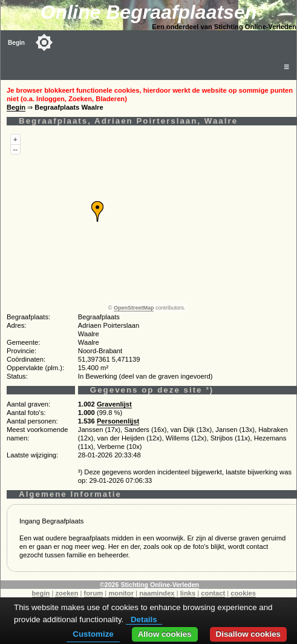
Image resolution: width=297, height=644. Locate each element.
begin (41, 593)
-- (15, 149)
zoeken (67, 593)
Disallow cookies (248, 634)
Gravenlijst (114, 404)
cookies (243, 593)
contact (213, 593)
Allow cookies (165, 634)
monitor (121, 593)
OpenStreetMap (134, 308)
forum (94, 593)
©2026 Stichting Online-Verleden (149, 585)
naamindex (157, 593)
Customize (93, 634)
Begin (16, 43)
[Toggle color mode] (44, 42)
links (188, 593)
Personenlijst (118, 421)
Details (144, 619)
